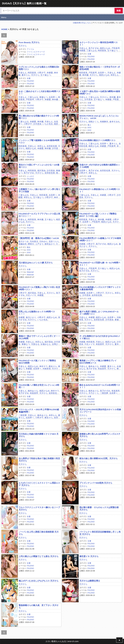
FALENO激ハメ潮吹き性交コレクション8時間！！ (39, 386)
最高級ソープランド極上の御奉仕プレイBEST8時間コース (98, 362)
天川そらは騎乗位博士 (90, 581)
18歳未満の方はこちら (82, 23)
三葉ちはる (92, 51)
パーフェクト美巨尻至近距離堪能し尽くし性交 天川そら (100, 533)
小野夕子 (41, 73)
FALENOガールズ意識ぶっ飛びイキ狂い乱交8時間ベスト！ (39, 288)
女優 (89, 54)
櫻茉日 (31, 244)
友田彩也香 (52, 146)
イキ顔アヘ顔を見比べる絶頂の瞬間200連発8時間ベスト (100, 92)
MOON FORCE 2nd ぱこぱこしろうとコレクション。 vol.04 (99, 117)
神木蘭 (85, 75)
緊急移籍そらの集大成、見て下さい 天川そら (39, 606)
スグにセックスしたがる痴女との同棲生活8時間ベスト (39, 68)
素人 (89, 125)
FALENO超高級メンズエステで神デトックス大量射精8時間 (100, 288)
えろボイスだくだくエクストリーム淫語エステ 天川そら (39, 484)
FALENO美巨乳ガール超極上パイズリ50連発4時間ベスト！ (100, 239)
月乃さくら (94, 393)
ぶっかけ (30, 176)
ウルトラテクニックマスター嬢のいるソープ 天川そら (39, 509)
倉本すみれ (115, 122)
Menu (4, 17)
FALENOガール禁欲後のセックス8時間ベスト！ (100, 190)
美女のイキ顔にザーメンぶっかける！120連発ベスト (39, 166)
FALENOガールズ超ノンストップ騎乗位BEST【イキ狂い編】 (98, 215)
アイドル (30, 49)
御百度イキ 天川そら (89, 556)
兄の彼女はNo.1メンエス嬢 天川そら (36, 263)
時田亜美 (102, 51)
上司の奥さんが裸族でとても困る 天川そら (39, 556)
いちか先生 (48, 124)
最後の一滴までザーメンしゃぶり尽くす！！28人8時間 (39, 337)
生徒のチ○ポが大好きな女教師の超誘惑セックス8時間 (100, 166)
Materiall (30, 272)
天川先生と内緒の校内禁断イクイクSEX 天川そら (39, 435)
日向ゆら (43, 241)
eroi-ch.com (73, 641)
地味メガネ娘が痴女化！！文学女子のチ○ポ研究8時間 (100, 68)
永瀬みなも (46, 344)
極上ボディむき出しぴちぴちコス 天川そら (39, 581)
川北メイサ (31, 295)
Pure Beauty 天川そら (29, 42)
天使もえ (83, 48)
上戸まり (39, 244)
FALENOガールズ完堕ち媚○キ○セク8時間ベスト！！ (100, 264)
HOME (4, 29)
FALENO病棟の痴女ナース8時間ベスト (98, 140)
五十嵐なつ (113, 51)
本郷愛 (82, 51)
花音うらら (54, 241)
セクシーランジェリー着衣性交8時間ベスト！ (99, 44)
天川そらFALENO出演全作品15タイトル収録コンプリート (100, 411)
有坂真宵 (100, 344)
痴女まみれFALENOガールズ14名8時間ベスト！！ (100, 386)
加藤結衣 (23, 244)
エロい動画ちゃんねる (56, 641)
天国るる (35, 344)
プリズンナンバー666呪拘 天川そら (96, 483)
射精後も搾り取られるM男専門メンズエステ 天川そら (100, 435)
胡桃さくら (94, 122)
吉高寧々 (102, 73)
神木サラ (43, 366)
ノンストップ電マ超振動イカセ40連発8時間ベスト (39, 141)
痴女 (29, 247)
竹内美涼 (34, 241)
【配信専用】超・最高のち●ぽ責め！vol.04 (39, 238)
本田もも (115, 75)
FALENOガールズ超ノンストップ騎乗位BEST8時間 (37, 362)
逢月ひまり (31, 317)
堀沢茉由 (41, 171)
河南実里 (47, 369)
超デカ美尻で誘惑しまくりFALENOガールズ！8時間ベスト (99, 313)
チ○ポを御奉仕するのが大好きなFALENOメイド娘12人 (100, 337)
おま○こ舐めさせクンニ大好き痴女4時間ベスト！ (39, 92)
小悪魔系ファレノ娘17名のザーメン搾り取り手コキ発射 (39, 190)
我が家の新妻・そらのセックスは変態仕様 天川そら (99, 509)
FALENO (91, 56)
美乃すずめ (94, 48)
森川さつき (24, 241)
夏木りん (26, 75)
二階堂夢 (104, 393)
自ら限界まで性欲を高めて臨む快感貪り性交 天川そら (39, 460)
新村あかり (50, 244)
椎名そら (53, 366)
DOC (90, 128)
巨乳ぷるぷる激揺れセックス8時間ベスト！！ (37, 313)
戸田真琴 (116, 48)
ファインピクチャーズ (36, 52)
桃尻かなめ (105, 48)
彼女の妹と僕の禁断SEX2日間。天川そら (99, 458)
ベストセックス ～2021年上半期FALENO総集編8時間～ (39, 411)
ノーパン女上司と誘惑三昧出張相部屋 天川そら (39, 533)
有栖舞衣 (104, 122)
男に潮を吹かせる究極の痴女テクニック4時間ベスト (39, 117)
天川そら (23, 46)
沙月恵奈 (88, 99)
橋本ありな (94, 366)
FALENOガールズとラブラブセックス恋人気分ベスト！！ (39, 215)
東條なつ (43, 97)
